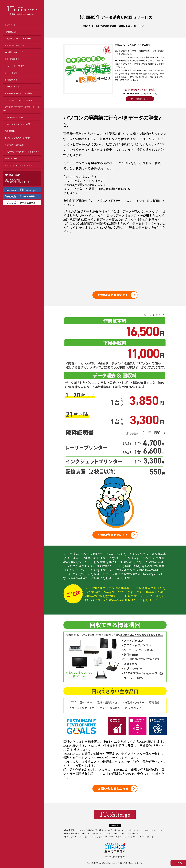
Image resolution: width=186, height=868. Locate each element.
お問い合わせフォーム (140, 99)
